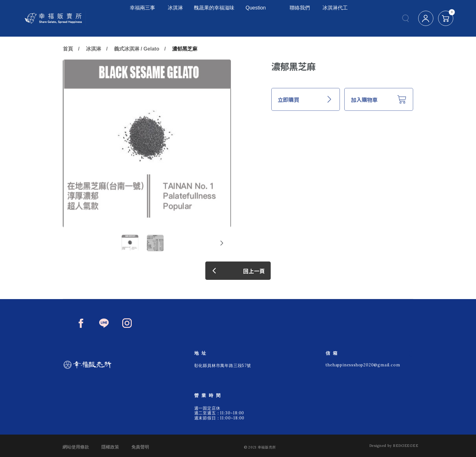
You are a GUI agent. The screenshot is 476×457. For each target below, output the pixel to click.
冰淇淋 (160, 18)
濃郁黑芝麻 (185, 68)
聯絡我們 (304, 18)
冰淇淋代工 (339, 18)
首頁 (68, 68)
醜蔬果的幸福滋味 (209, 18)
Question (260, 18)
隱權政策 (110, 447)
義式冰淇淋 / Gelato (137, 68)
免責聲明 (140, 447)
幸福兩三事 (128, 18)
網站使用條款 (76, 447)
